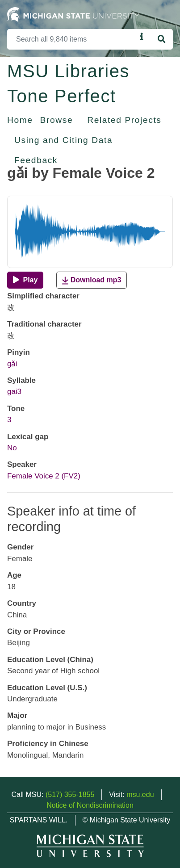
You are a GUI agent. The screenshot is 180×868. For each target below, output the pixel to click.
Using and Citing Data (63, 140)
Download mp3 (92, 280)
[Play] (25, 280)
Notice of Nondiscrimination (90, 805)
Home (20, 120)
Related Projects (124, 120)
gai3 (14, 392)
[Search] (72, 39)
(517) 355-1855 (70, 795)
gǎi (12, 364)
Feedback (36, 160)
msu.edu (140, 795)
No (12, 448)
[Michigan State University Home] (73, 14)
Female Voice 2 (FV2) (44, 476)
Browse (57, 120)
